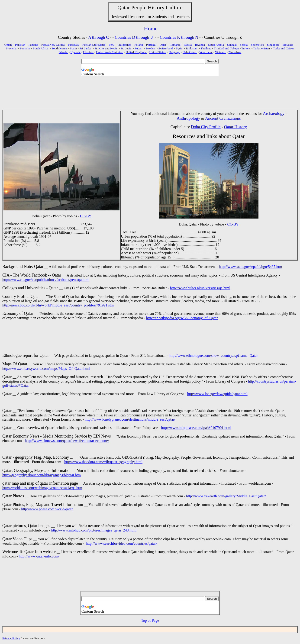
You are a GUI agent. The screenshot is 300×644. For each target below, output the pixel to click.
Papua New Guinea (53, 45)
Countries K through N (179, 37)
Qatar (163, 45)
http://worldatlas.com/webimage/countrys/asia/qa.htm (42, 488)
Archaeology (274, 113)
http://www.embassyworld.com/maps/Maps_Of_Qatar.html (46, 369)
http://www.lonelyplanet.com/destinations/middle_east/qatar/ (130, 419)
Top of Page (150, 620)
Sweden (151, 48)
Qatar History (235, 127)
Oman (8, 45)
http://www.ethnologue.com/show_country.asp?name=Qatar (213, 356)
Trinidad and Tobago (227, 48)
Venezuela (206, 52)
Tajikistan (192, 48)
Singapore (274, 45)
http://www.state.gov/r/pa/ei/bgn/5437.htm (250, 267)
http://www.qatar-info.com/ (39, 556)
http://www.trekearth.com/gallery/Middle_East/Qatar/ (226, 496)
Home (151, 29)
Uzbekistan (190, 52)
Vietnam (221, 52)
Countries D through (133, 37)
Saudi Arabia (216, 45)
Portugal (152, 45)
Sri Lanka (86, 48)
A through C (98, 37)
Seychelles (258, 45)
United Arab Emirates (110, 52)
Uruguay (174, 52)
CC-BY (86, 216)
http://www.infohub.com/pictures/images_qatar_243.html (94, 530)
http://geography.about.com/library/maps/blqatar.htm (42, 475)
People (139, 7)
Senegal (232, 45)
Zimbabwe (235, 52)
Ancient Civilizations (223, 118)
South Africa (41, 48)
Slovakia (288, 45)
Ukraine (88, 52)
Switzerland (166, 48)
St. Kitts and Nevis (106, 48)
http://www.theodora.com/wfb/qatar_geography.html (103, 462)
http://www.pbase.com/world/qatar (47, 509)
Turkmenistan (262, 48)
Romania (175, 45)
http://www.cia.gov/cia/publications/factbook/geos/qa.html (46, 280)
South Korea (60, 48)
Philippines (125, 45)
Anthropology (189, 118)
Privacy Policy (11, 638)
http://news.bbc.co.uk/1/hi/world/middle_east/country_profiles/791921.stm (58, 305)
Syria (179, 48)
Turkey (246, 48)
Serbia (244, 45)
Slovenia (12, 48)
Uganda (76, 52)
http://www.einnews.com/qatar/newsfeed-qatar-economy (67, 441)
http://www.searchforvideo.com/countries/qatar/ (121, 543)
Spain (74, 48)
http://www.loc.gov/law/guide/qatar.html (217, 394)
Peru (112, 45)
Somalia (25, 48)
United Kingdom (136, 52)
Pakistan (21, 45)
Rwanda (200, 45)
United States (158, 52)
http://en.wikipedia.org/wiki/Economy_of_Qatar (182, 318)
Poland (139, 45)
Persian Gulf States (94, 45)
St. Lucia (126, 48)
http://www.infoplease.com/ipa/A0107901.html (196, 428)
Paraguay (74, 45)
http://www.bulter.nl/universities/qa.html (200, 288)
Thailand (206, 48)
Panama (34, 45)
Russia (188, 45)
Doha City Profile (206, 127)
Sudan (139, 48)
